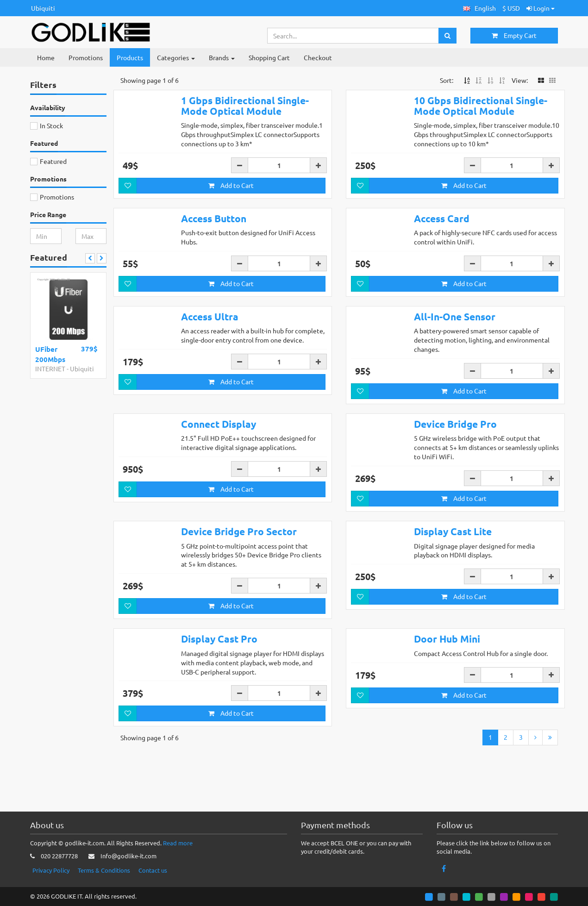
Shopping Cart (269, 57)
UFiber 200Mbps (50, 354)
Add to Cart (231, 185)
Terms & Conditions (104, 870)
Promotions (86, 57)
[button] (479, 8)
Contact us (153, 870)
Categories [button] (176, 57)
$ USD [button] (511, 8)
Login (541, 8)
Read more (178, 843)
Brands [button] (222, 57)
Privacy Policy (51, 870)
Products (130, 57)
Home (46, 57)
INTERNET (50, 369)
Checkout (318, 57)
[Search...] (353, 36)
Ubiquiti (43, 8)
